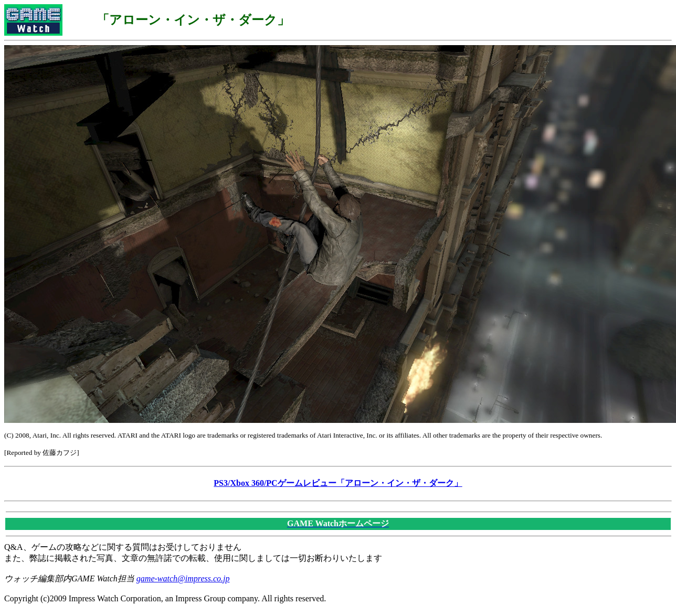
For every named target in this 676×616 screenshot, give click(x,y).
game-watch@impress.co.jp (183, 578)
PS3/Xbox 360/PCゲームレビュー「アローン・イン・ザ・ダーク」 (338, 483)
